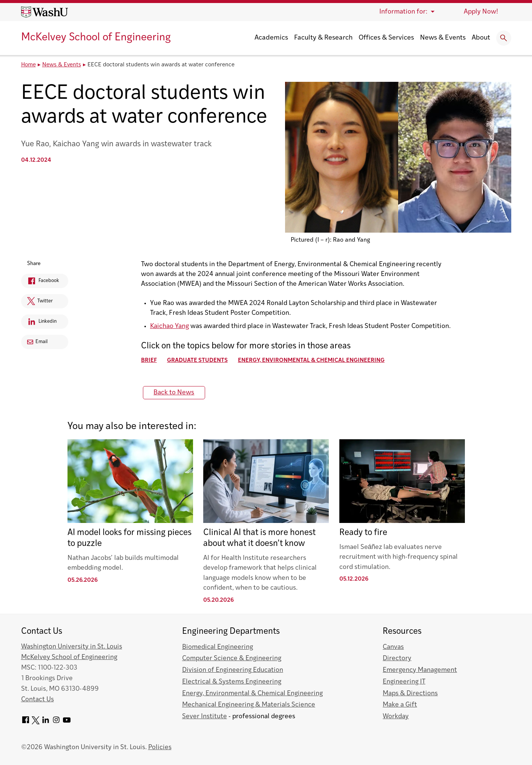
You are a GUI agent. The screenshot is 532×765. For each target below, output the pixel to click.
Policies (160, 747)
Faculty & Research (323, 38)
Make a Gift (400, 705)
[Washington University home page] (44, 12)
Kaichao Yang (170, 326)
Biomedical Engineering (218, 647)
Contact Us (38, 700)
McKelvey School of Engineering (96, 38)
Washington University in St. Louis (72, 647)
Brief (150, 361)
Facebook (41, 282)
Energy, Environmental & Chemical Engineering (312, 361)
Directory (397, 658)
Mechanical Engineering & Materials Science (249, 705)
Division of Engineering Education (233, 670)
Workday (396, 717)
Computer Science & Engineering (232, 658)
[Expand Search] (504, 38)
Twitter (38, 303)
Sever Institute (205, 717)
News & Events (443, 38)
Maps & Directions (410, 694)
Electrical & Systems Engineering (232, 682)
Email (38, 342)
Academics (271, 38)
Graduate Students (198, 361)
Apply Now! (481, 12)
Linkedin (40, 323)
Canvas (393, 647)
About (481, 38)
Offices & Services (386, 38)
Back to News (175, 393)
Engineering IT (404, 682)
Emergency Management (420, 670)
